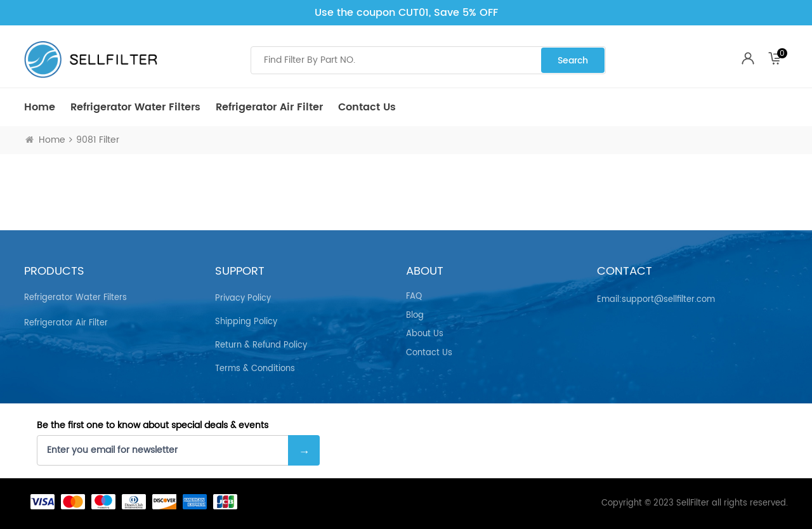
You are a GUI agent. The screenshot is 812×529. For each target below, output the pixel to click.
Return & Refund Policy (261, 345)
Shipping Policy (246, 322)
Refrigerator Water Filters (135, 107)
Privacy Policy (243, 298)
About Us (425, 334)
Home (40, 107)
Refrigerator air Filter (269, 107)
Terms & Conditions (255, 369)
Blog (415, 316)
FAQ (414, 297)
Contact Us (367, 107)
